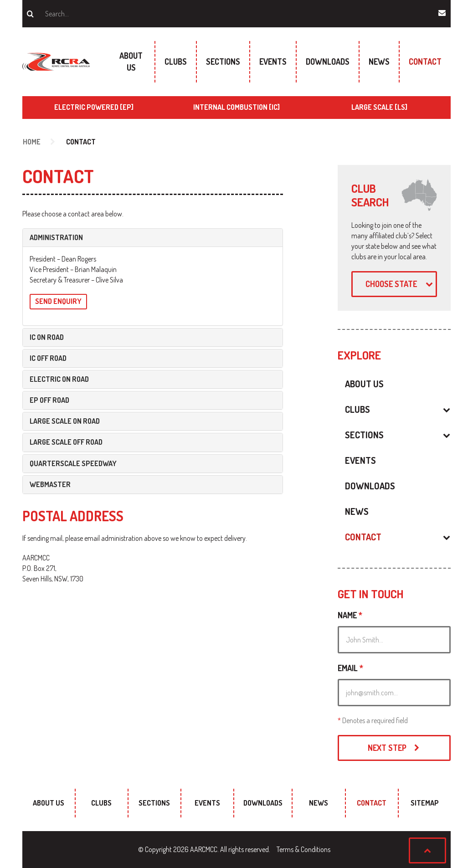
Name (350, 615)
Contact (425, 62)
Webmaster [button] (50, 485)
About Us (131, 62)
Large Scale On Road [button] (65, 421)
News (379, 62)
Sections (223, 62)
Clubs (176, 62)
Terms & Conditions (303, 849)
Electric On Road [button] (59, 379)
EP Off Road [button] (49, 400)
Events (273, 62)
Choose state (400, 284)
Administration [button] (56, 238)
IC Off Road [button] (48, 358)
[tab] (153, 238)
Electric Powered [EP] (94, 107)
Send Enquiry (58, 301)
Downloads (328, 62)
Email (350, 668)
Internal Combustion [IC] (236, 107)
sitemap (425, 803)
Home (32, 142)
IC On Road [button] (47, 337)
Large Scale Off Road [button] (66, 442)
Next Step (394, 748)
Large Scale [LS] (379, 107)
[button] (417, 409)
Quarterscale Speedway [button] (73, 464)
